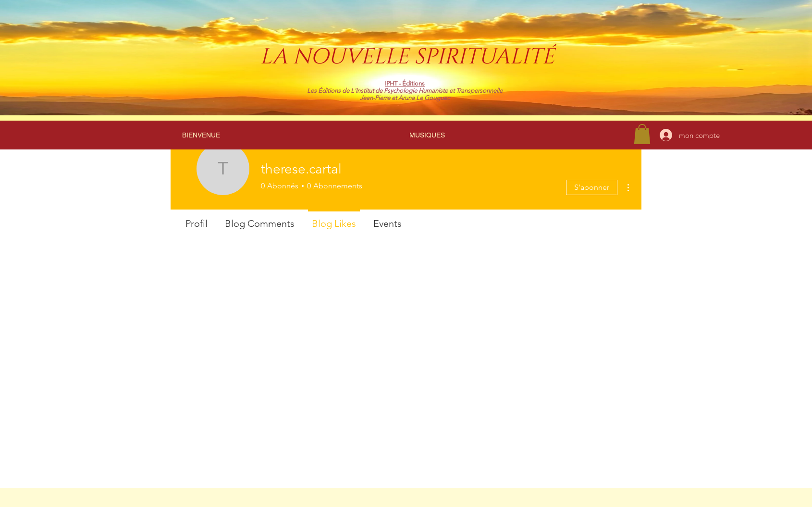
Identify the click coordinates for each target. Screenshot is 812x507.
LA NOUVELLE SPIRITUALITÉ (407, 57)
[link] (642, 134)
